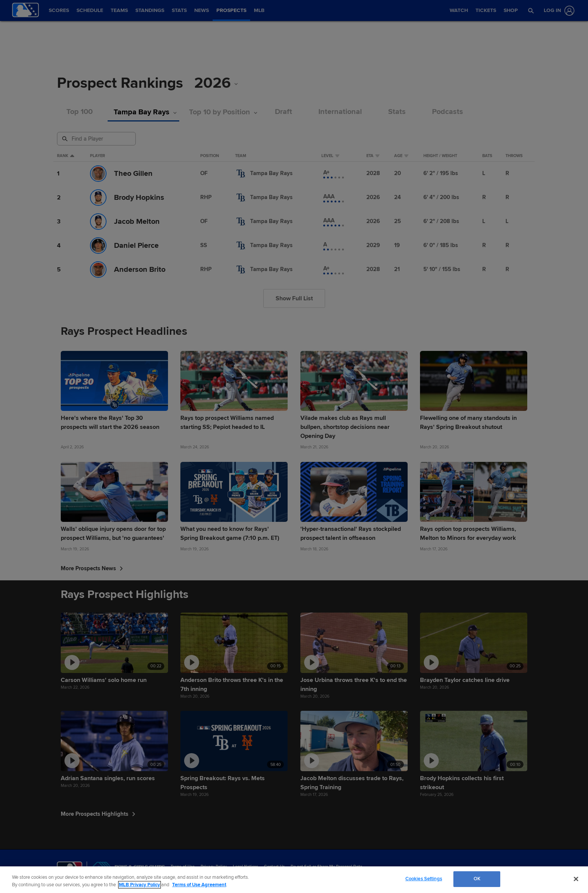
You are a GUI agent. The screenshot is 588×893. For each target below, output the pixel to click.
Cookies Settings (424, 879)
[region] (294, 880)
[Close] (576, 879)
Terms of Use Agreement (199, 885)
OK (477, 879)
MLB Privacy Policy (139, 885)
